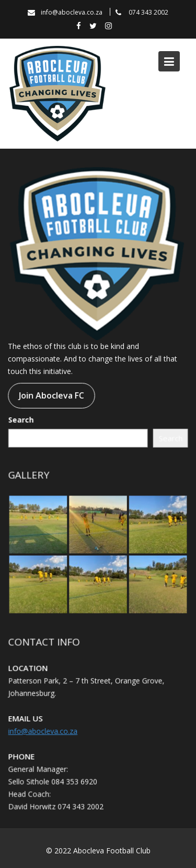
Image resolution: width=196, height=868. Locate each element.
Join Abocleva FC (51, 395)
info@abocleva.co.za (43, 731)
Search (21, 420)
